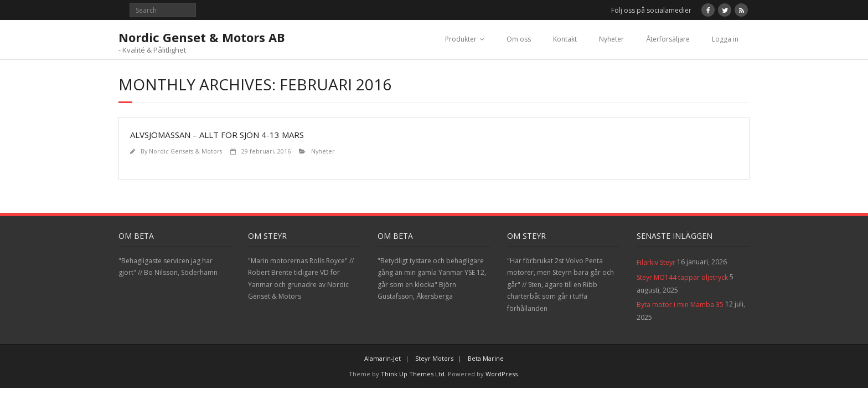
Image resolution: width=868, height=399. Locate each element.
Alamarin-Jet (383, 358)
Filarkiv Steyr (656, 262)
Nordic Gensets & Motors (185, 151)
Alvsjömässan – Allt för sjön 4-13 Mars (217, 135)
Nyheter (611, 39)
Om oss (519, 39)
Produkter (461, 39)
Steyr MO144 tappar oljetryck (682, 277)
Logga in (725, 39)
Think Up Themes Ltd (413, 374)
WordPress (502, 374)
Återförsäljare (668, 39)
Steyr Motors (434, 358)
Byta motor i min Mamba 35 (680, 305)
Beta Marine (486, 358)
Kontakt (565, 39)
